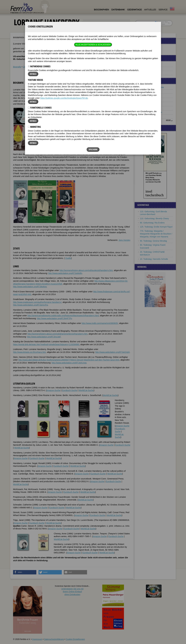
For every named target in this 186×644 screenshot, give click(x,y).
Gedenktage (134, 10)
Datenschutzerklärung (54, 639)
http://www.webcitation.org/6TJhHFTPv (54, 318)
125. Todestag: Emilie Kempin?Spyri (156, 227)
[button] (122, 88)
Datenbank (118, 10)
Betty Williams (146, 100)
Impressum (37, 639)
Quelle (68, 258)
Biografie (17, 67)
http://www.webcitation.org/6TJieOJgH (113, 352)
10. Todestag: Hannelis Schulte (154, 259)
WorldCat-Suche (86, 390)
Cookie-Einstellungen (75, 639)
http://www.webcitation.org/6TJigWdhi (65, 273)
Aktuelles (150, 10)
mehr (168, 120)
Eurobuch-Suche (69, 390)
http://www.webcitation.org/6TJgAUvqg (69, 363)
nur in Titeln (160, 24)
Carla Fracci (145, 104)
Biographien (101, 10)
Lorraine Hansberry (36, 37)
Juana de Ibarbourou (149, 92)
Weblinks (34, 67)
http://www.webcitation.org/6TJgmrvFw (30, 305)
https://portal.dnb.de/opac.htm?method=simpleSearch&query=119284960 (46, 344)
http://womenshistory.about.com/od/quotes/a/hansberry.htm (86, 270)
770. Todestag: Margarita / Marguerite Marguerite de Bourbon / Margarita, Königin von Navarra (156, 234)
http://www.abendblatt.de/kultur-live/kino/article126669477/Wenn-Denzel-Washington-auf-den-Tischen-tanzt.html (69, 360)
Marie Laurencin (147, 116)
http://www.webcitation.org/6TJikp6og (30, 287)
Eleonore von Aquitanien (151, 112)
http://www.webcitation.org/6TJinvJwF (44, 337)
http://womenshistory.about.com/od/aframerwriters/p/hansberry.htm (57, 334)
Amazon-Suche (53, 390)
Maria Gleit (145, 108)
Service (163, 10)
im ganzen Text (161, 22)
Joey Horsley (124, 240)
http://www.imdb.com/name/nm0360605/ (100, 323)
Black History (146, 69)
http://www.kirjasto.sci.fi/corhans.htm (29, 352)
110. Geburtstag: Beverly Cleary (154, 218)
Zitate (26, 67)
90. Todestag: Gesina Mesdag (153, 241)
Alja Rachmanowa (148, 96)
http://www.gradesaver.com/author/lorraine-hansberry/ (37, 302)
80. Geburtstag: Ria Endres (152, 223)
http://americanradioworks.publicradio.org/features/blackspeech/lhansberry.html (63, 316)
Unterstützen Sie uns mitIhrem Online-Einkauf (72, 592)
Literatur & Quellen (48, 67)
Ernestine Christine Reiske (152, 87)
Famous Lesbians (148, 65)
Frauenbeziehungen (149, 73)
